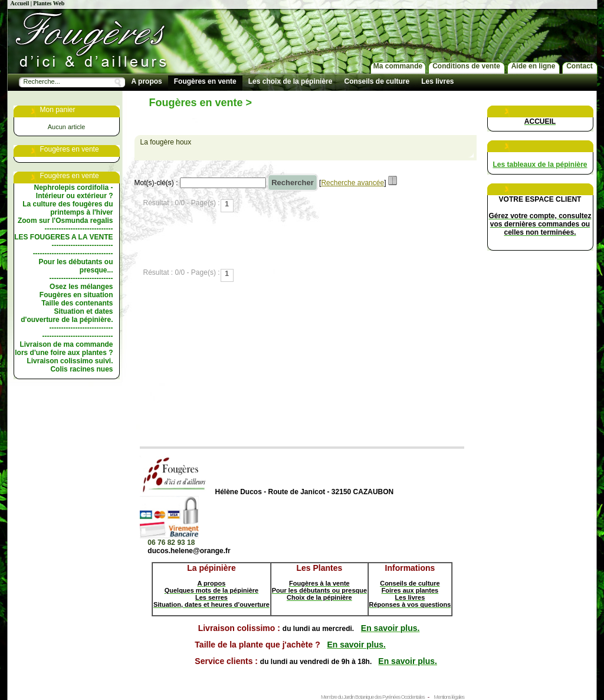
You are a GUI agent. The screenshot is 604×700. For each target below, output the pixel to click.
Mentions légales (449, 697)
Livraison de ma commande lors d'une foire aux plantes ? (64, 349)
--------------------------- (81, 278)
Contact (580, 66)
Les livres (437, 81)
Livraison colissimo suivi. (70, 361)
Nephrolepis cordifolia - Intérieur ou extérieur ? (73, 192)
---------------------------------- (73, 254)
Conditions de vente (466, 66)
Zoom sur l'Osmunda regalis (65, 221)
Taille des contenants (77, 303)
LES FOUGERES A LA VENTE (63, 237)
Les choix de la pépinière (290, 81)
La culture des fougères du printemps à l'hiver (68, 208)
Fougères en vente (205, 81)
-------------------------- (83, 245)
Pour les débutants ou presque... (75, 266)
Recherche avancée (352, 183)
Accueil (20, 3)
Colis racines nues (81, 369)
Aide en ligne (534, 66)
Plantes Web (49, 3)
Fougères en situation (76, 295)
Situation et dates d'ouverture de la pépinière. (67, 316)
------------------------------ (78, 336)
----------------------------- (79, 229)
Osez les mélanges (81, 287)
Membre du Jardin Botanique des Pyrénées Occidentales (373, 697)
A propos (147, 81)
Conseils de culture (377, 81)
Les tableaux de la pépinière (540, 165)
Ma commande (398, 66)
